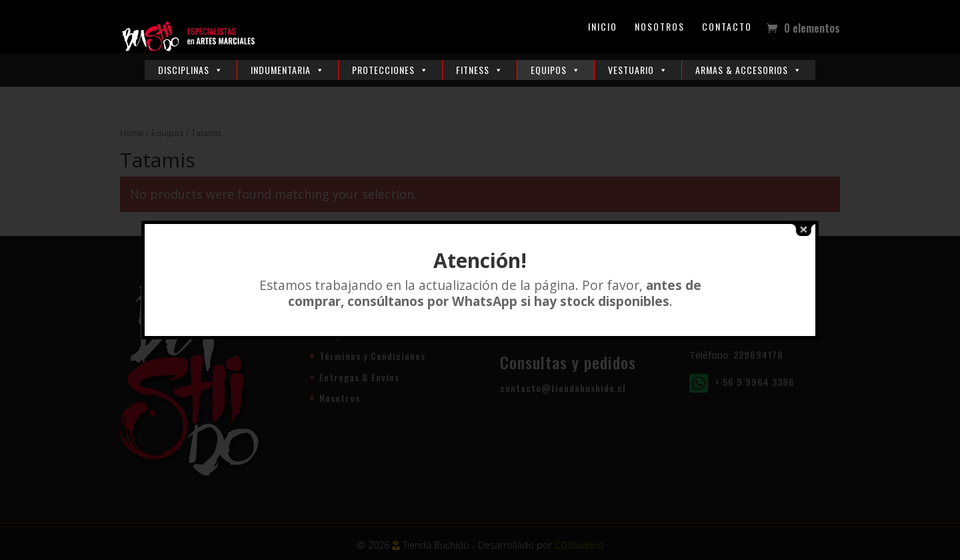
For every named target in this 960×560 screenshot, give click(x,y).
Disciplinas (191, 70)
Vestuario (638, 70)
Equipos (556, 70)
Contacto (727, 28)
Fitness (480, 70)
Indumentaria (288, 70)
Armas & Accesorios (749, 70)
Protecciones (390, 70)
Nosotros (660, 28)
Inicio (603, 28)
